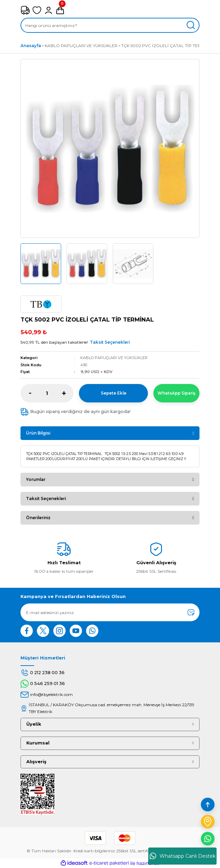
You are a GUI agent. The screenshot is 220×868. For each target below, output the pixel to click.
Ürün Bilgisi (38, 433)
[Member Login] (49, 10)
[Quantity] (47, 393)
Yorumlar (36, 479)
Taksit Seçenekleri (110, 342)
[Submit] (191, 612)
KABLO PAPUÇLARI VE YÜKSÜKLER (114, 358)
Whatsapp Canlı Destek (183, 856)
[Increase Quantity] (64, 393)
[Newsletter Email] (110, 612)
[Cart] (60, 10)
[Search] (110, 25)
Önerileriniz (38, 518)
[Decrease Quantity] (30, 393)
